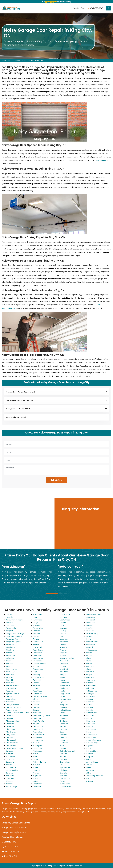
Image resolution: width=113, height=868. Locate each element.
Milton (35, 759)
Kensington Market (67, 658)
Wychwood (10, 644)
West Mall (10, 674)
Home (4, 60)
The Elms (10, 737)
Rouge (35, 623)
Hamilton (63, 713)
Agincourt (90, 781)
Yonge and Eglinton (13, 642)
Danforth (90, 639)
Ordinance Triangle (40, 696)
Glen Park (63, 729)
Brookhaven (91, 696)
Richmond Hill (38, 642)
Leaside (63, 625)
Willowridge (11, 655)
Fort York (63, 735)
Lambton (63, 633)
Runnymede (37, 620)
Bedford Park (91, 737)
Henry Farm (64, 705)
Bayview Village (92, 743)
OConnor (36, 710)
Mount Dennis (38, 740)
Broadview (90, 702)
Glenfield (63, 726)
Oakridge (36, 707)
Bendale (89, 732)
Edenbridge (64, 770)
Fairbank (63, 748)
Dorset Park (91, 623)
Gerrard (63, 732)
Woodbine (10, 650)
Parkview (36, 685)
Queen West (38, 655)
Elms (62, 765)
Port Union (37, 666)
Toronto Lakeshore (13, 707)
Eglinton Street (65, 767)
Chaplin (89, 674)
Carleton (90, 683)
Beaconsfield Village (94, 740)
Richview (36, 639)
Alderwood (90, 773)
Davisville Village (92, 633)
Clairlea (89, 664)
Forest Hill (63, 737)
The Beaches (11, 746)
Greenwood (64, 718)
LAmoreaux (64, 639)
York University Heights (15, 620)
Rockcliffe (37, 631)
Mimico (36, 756)
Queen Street (38, 658)
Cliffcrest (90, 655)
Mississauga (38, 751)
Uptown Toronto (13, 694)
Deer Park (90, 631)
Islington (63, 674)
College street (92, 650)
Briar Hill (89, 705)
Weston (9, 666)
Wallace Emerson (13, 685)
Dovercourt (91, 620)
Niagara (36, 724)
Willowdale (10, 658)
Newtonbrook (38, 729)
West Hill (9, 680)
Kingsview (63, 650)
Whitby (9, 661)
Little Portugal (65, 614)
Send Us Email (79, 8)
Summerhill (10, 759)
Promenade (37, 661)
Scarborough (38, 614)
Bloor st (89, 718)
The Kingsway (11, 732)
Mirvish (36, 754)
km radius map (27, 524)
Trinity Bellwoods (13, 705)
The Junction (11, 735)
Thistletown (11, 726)
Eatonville (63, 773)
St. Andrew (10, 773)
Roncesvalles (38, 628)
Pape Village (37, 691)
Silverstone (10, 781)
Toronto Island (12, 710)
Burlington (90, 694)
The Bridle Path (12, 743)
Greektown (64, 721)
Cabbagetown (92, 691)
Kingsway (63, 647)
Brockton (90, 699)
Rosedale (36, 625)
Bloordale (90, 715)
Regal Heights (38, 650)
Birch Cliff (90, 726)
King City (11, 60)
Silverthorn (10, 778)
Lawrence (63, 628)
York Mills (10, 623)
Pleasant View (38, 669)
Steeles (9, 765)
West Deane (11, 683)
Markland (36, 770)
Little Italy (63, 617)
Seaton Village (11, 787)
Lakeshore (64, 636)
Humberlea (64, 688)
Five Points (64, 743)
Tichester (10, 715)
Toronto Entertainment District (18, 713)
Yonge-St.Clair (11, 628)
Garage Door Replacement (14, 832)
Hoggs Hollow (65, 694)
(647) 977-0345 (97, 8)
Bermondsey (91, 729)
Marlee (36, 767)
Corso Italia (91, 644)
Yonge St (10, 631)
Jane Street (64, 669)
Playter (36, 672)
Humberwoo (64, 683)
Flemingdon (64, 740)
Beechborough (92, 735)
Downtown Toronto (94, 614)
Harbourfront (65, 707)
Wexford (9, 664)
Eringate (63, 756)
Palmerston (37, 694)
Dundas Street (65, 784)
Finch (62, 746)
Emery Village (65, 762)
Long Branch (38, 784)
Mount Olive (38, 737)
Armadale (90, 765)
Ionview (63, 677)
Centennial (90, 677)
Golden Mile (64, 724)
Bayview (89, 746)
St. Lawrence (11, 767)
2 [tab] (61, 594)
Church (89, 669)
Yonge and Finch (12, 639)
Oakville (36, 705)
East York (63, 776)
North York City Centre (41, 715)
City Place (90, 666)
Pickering (36, 674)
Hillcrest (63, 696)
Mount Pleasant (39, 735)
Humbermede (65, 685)
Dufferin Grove (65, 787)
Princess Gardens (39, 664)
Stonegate (10, 762)
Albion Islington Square (95, 776)
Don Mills (90, 628)
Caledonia (90, 688)
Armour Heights (92, 762)
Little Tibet (37, 787)
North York (37, 718)
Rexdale (36, 644)
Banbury (89, 754)
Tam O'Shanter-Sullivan (15, 748)
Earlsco (62, 781)
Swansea (10, 751)
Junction (63, 666)
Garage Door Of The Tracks (14, 827)
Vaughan (9, 691)
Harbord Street (65, 710)
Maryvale (36, 765)
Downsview (91, 617)
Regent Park (38, 647)
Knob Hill (63, 644)
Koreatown (64, 642)
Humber (63, 691)
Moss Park (37, 743)
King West (63, 653)
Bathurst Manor (92, 751)
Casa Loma (91, 680)
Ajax (88, 778)
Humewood (64, 680)
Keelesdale (64, 664)
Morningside (38, 746)
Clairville (89, 661)
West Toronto (11, 669)
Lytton (35, 781)
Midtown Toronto (40, 762)
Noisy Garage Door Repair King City (30, 60)
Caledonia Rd (91, 685)
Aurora (89, 759)
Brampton (90, 710)
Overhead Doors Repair (12, 837)
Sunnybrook (11, 756)
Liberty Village (65, 620)
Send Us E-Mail (12, 851)
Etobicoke (63, 754)
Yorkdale (9, 617)
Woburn (9, 653)
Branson (90, 707)
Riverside (36, 633)
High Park (63, 702)
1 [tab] (52, 594)
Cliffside (89, 653)
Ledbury (63, 623)
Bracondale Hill (92, 713)
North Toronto (39, 721)
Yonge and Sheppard (14, 636)
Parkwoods (37, 680)
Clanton (89, 658)
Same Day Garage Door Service (16, 823)
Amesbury (90, 770)
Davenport (90, 636)
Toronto (9, 696)
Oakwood (37, 702)
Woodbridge (11, 647)
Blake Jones (91, 721)
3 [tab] (65, 594)
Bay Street (90, 748)
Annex (89, 767)
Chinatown (90, 672)
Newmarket (37, 732)
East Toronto (65, 778)
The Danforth (11, 740)
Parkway (36, 683)
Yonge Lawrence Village (15, 633)
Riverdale (36, 636)
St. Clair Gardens (12, 770)
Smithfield (10, 776)
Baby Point (90, 756)
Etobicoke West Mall (67, 751)
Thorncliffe (10, 724)
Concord (90, 647)
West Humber (11, 677)
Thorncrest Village (13, 721)
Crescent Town (92, 642)
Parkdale (36, 688)
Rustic (35, 617)
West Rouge (11, 672)
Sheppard (10, 784)
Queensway (37, 653)
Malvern (36, 778)
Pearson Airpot (39, 677)
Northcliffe (37, 713)
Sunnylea (10, 754)
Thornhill (9, 718)
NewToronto (38, 726)
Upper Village (11, 699)
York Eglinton (11, 625)
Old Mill (36, 699)
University (10, 702)
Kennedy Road (65, 661)
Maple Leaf (37, 776)
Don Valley (90, 625)
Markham (37, 773)
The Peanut (11, 729)
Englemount (64, 759)
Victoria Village (12, 688)
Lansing (63, 631)
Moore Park (37, 748)
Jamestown (64, 672)
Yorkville (9, 614)
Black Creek (91, 724)
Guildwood (64, 715)
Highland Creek (65, 699)
